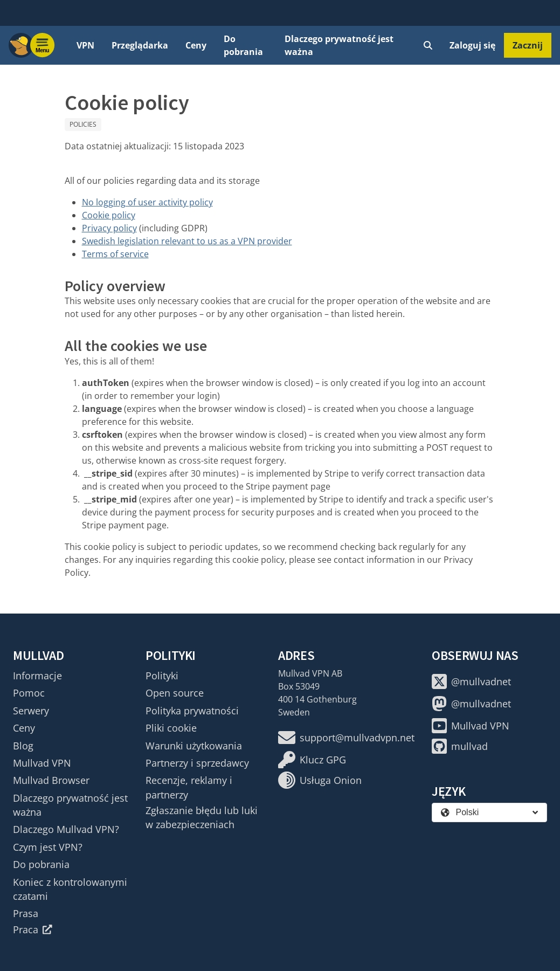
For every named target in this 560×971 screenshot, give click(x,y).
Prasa (26, 913)
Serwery (31, 711)
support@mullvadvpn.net (346, 738)
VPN (85, 45)
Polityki (162, 676)
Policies (83, 124)
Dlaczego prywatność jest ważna (339, 45)
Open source (175, 693)
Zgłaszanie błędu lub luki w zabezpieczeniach (202, 817)
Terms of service (115, 254)
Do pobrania (243, 45)
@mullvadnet (471, 681)
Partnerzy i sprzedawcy (197, 763)
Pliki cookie (171, 728)
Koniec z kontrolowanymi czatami (70, 889)
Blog (23, 746)
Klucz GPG (312, 760)
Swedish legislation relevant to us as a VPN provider (187, 241)
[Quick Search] (428, 45)
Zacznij (528, 45)
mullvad (460, 746)
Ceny (196, 45)
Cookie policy (109, 215)
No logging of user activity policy (147, 202)
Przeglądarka (140, 45)
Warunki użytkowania (194, 746)
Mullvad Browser (51, 780)
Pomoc (29, 693)
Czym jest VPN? (48, 847)
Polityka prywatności (192, 711)
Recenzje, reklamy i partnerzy (189, 787)
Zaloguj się (472, 45)
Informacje (37, 676)
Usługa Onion (320, 780)
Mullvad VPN (42, 763)
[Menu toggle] (43, 45)
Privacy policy (109, 228)
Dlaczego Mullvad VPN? (66, 829)
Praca (33, 929)
